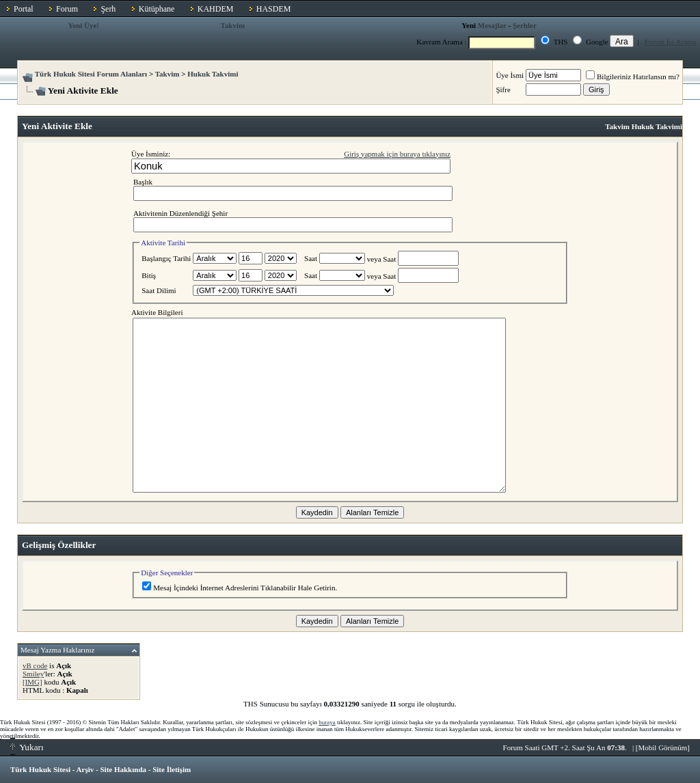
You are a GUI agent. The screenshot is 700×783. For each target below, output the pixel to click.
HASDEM (274, 9)
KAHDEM (216, 9)
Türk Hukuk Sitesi (40, 769)
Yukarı (27, 747)
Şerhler (525, 25)
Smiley (33, 674)
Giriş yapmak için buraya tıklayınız (397, 154)
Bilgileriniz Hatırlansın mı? (633, 77)
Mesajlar (492, 25)
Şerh (108, 9)
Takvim (232, 25)
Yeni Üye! (83, 25)
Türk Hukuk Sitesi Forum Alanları (91, 74)
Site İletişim (172, 769)
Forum (67, 9)
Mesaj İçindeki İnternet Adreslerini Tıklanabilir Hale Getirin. (240, 588)
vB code (35, 665)
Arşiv (85, 769)
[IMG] (32, 682)
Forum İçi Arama (671, 42)
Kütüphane (157, 9)
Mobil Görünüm (663, 747)
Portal (24, 9)
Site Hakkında (123, 769)
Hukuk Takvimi (213, 74)
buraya (327, 722)
